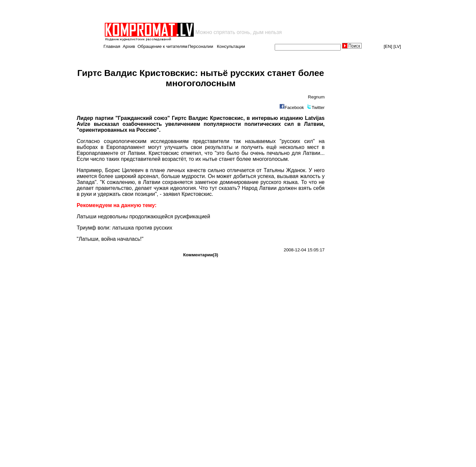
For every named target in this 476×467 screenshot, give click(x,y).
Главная (112, 46)
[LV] (397, 46)
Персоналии (201, 46)
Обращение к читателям (162, 46)
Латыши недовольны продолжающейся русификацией (143, 216)
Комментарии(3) (201, 255)
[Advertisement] (181, 11)
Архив (129, 46)
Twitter (318, 108)
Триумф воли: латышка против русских (124, 228)
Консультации (231, 46)
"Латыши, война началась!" (110, 239)
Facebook (294, 108)
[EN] (388, 46)
